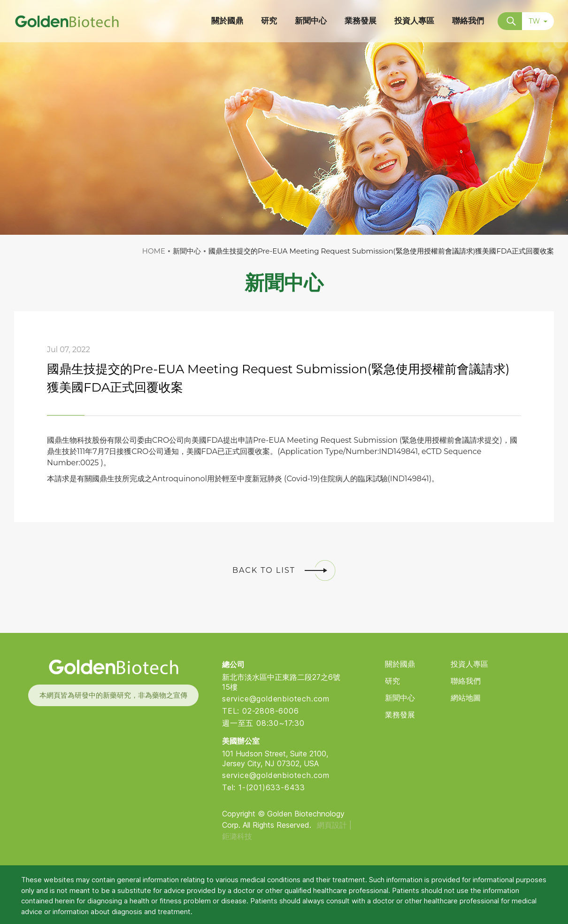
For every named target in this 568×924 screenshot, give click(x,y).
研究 (392, 681)
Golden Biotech (113, 667)
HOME (154, 251)
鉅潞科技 (237, 836)
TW (538, 21)
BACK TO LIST (284, 570)
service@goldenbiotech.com (276, 699)
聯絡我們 (466, 681)
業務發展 (400, 715)
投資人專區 (469, 664)
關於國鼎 (400, 664)
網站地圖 (466, 698)
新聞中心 (400, 698)
